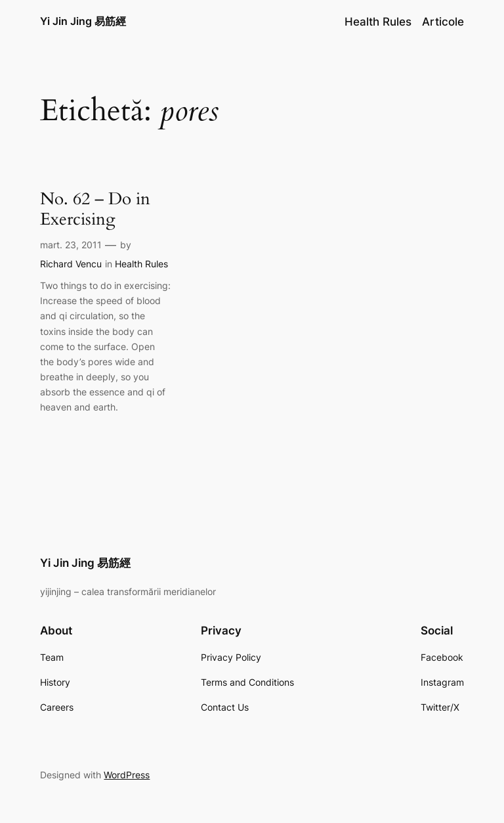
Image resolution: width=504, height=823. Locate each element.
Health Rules (141, 264)
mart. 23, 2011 (71, 245)
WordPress (127, 775)
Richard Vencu (71, 264)
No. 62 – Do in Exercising (95, 210)
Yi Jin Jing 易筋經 (83, 21)
